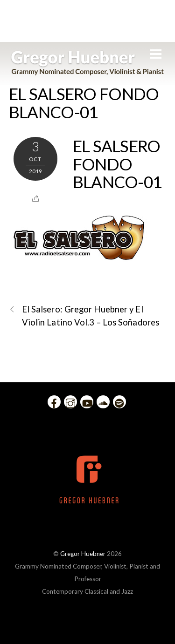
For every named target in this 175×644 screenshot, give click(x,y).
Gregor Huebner (83, 554)
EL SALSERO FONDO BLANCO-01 (84, 103)
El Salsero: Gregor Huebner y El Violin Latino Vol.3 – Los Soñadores (84, 315)
